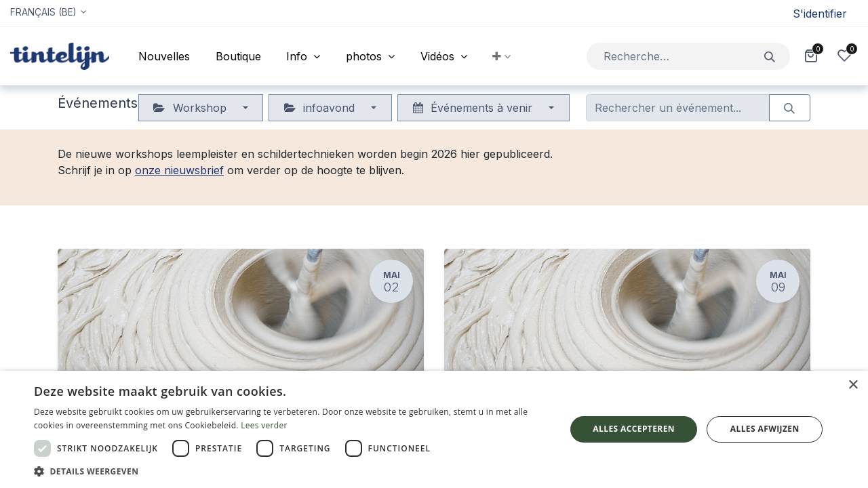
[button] (502, 56)
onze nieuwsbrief (179, 170)
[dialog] (434, 429)
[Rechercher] (770, 56)
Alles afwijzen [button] (765, 429)
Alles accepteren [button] (634, 429)
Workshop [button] (191, 108)
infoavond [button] (321, 108)
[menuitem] (164, 56)
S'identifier (820, 14)
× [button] (853, 385)
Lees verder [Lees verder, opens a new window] (264, 425)
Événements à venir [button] (474, 108)
